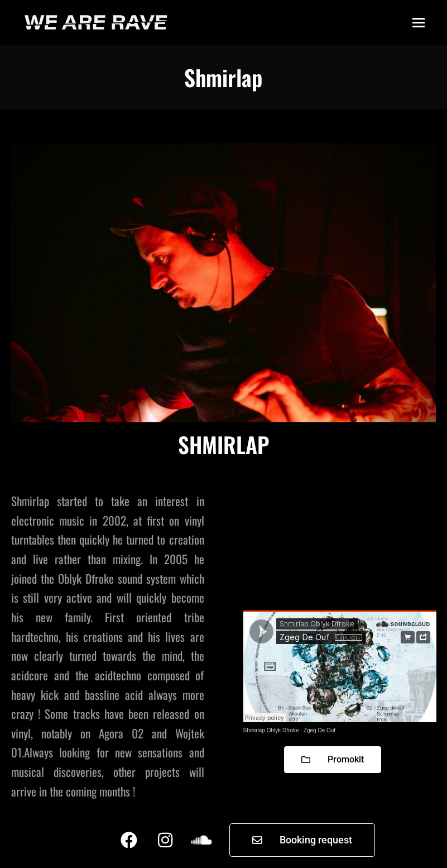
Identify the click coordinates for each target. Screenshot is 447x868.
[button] (419, 23)
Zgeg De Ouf (319, 730)
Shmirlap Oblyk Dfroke (271, 730)
